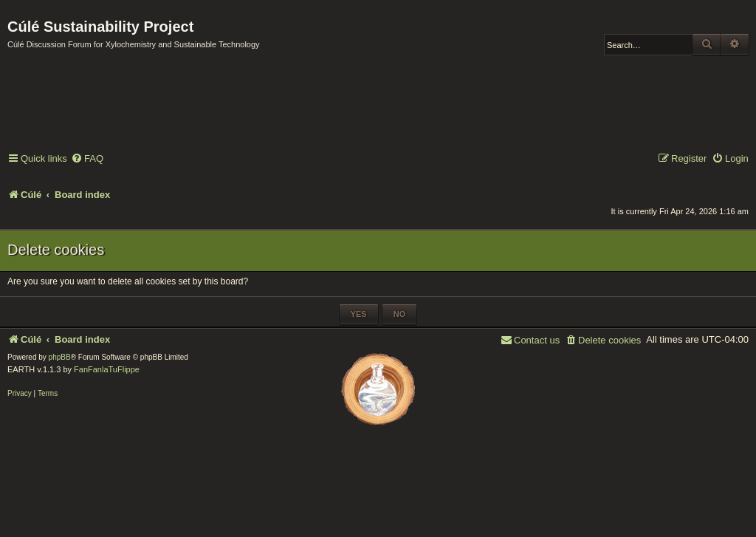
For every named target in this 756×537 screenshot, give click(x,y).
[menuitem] (87, 159)
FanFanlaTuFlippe (107, 369)
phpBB (60, 357)
